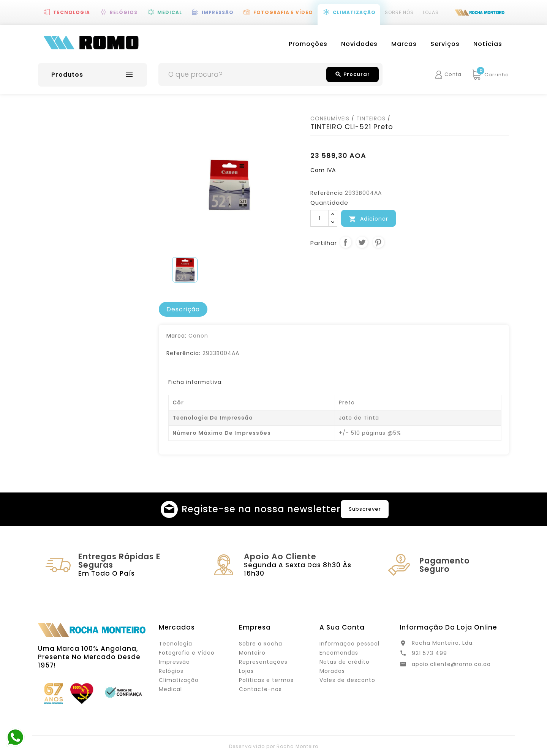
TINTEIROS (371, 118)
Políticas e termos (266, 680)
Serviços (445, 44)
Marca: (176, 336)
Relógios (124, 12)
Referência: (183, 353)
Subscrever (365, 509)
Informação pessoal (349, 644)
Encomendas (339, 653)
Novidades (359, 44)
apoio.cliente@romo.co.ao (451, 664)
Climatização (354, 12)
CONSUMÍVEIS (330, 118)
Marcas (404, 44)
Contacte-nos (260, 689)
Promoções (308, 44)
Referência (327, 193)
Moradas (332, 671)
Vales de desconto (347, 680)
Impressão (218, 12)
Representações (263, 662)
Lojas (431, 12)
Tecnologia (72, 12)
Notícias (488, 44)
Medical (170, 12)
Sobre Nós (399, 12)
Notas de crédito (345, 662)
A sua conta (342, 627)
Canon (198, 336)
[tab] (183, 309)
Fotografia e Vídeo (283, 12)
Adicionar (368, 219)
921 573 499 (429, 653)
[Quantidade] (319, 218)
